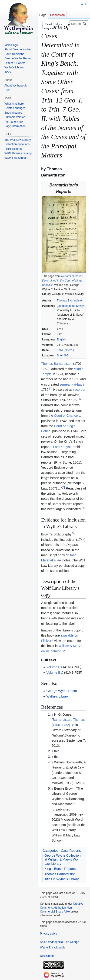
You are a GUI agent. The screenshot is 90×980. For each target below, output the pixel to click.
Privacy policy (48, 934)
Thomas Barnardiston (70, 301)
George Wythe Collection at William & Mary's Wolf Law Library (63, 860)
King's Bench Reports (60, 869)
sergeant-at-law (71, 384)
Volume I (53, 667)
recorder (79, 390)
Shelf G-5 (63, 355)
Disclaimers (47, 956)
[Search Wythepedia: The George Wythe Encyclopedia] (79, 24)
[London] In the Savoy (70, 306)
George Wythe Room (62, 691)
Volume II (53, 673)
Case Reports (71, 851)
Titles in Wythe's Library (62, 879)
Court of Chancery (67, 416)
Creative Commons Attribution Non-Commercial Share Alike (62, 908)
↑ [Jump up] (52, 714)
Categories (50, 851)
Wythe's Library (57, 696)
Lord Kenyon (62, 447)
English (62, 339)
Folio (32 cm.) (65, 350)
